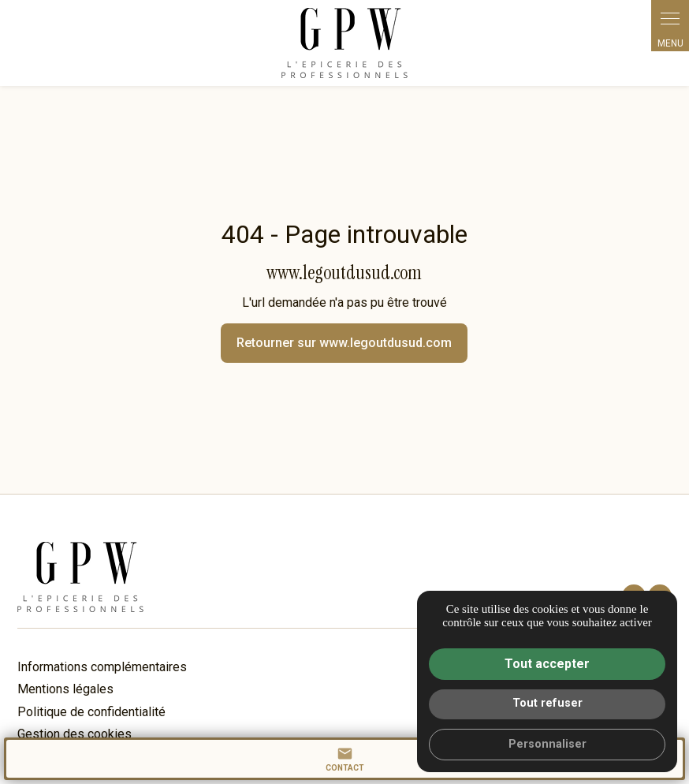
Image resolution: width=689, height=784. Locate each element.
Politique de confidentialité (91, 712)
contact (344, 759)
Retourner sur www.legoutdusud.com (344, 343)
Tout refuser (547, 703)
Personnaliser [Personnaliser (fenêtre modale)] (547, 744)
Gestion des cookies (74, 734)
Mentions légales (65, 689)
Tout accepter (547, 664)
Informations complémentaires (102, 667)
